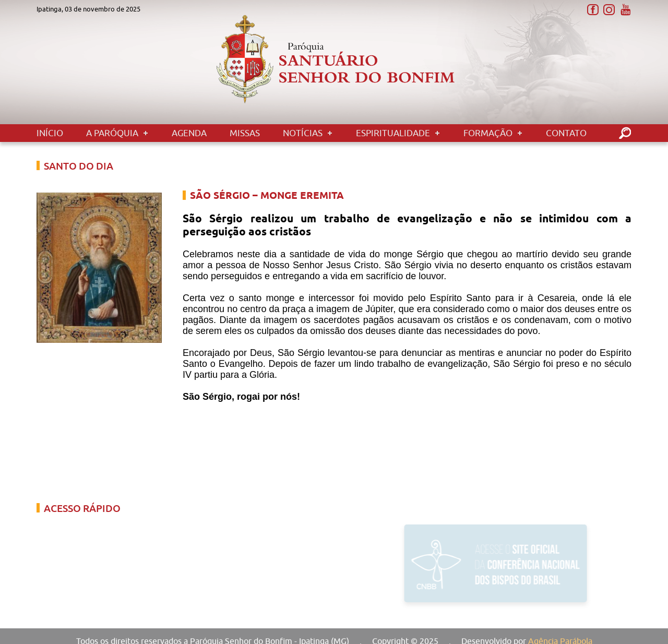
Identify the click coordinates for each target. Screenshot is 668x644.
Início (50, 133)
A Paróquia (112, 133)
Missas (245, 133)
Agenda (189, 133)
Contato (566, 133)
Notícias (303, 133)
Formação (488, 133)
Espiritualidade (393, 133)
